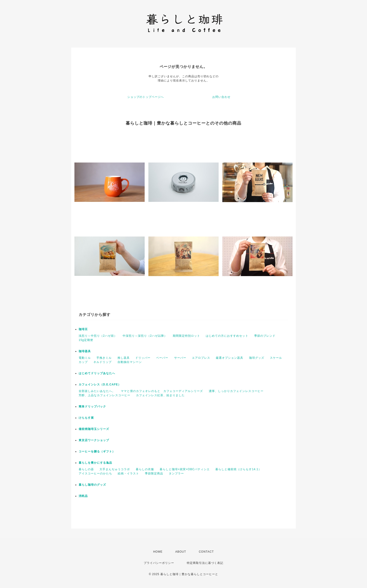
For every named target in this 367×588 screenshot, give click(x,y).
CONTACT (206, 552)
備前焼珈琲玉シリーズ (94, 429)
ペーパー (162, 358)
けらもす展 (86, 418)
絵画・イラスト (128, 473)
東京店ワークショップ (94, 440)
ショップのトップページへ (146, 97)
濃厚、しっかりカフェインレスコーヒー (236, 391)
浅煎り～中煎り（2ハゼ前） (98, 336)
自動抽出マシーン (130, 362)
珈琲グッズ (257, 358)
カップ (83, 362)
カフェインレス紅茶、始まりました (160, 395)
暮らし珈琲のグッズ (92, 485)
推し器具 (124, 358)
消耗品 (83, 496)
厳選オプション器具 (229, 358)
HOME (158, 552)
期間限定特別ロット (186, 336)
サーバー (180, 358)
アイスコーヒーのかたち (95, 473)
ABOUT (181, 552)
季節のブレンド (265, 336)
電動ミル (85, 358)
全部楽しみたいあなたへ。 (97, 391)
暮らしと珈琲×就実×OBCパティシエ (185, 469)
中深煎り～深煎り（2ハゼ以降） (145, 336)
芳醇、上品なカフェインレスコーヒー (105, 395)
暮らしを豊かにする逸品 (95, 463)
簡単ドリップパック (92, 407)
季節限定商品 (154, 473)
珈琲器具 (85, 351)
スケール (276, 358)
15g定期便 (86, 340)
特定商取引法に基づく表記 (205, 563)
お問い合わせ (221, 97)
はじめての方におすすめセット (227, 336)
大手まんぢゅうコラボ (115, 469)
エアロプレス (201, 358)
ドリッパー (143, 358)
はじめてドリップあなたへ (97, 373)
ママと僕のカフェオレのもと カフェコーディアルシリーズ (162, 391)
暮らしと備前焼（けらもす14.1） (238, 469)
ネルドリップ (103, 362)
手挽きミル (104, 358)
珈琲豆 (83, 329)
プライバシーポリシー (159, 563)
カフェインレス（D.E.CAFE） (100, 385)
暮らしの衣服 (145, 469)
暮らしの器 (86, 469)
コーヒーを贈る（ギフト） (97, 451)
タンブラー (176, 473)
